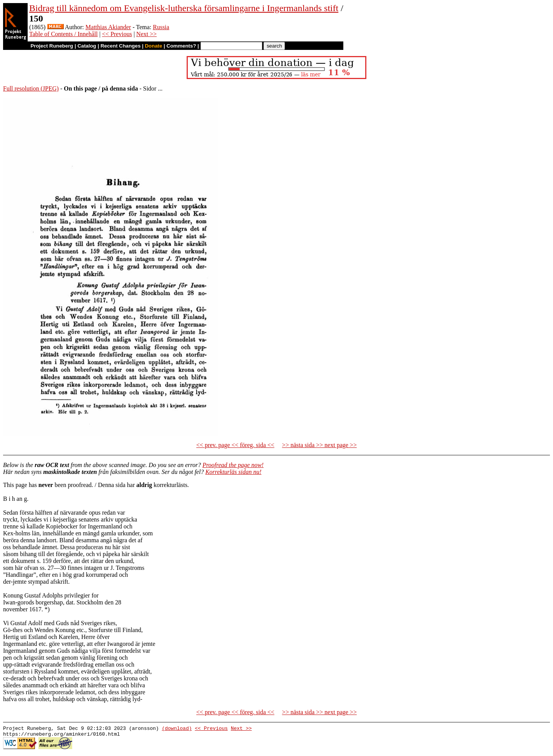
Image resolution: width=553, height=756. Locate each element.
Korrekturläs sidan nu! (233, 472)
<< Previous (117, 34)
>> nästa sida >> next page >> (319, 445)
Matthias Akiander (108, 27)
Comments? (181, 46)
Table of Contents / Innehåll (63, 34)
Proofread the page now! (233, 465)
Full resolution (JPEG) (31, 88)
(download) (177, 729)
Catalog (87, 46)
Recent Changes (121, 46)
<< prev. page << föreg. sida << (235, 445)
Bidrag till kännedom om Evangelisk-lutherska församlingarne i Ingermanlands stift (184, 8)
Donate (153, 46)
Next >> (147, 34)
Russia (161, 27)
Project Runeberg (52, 46)
